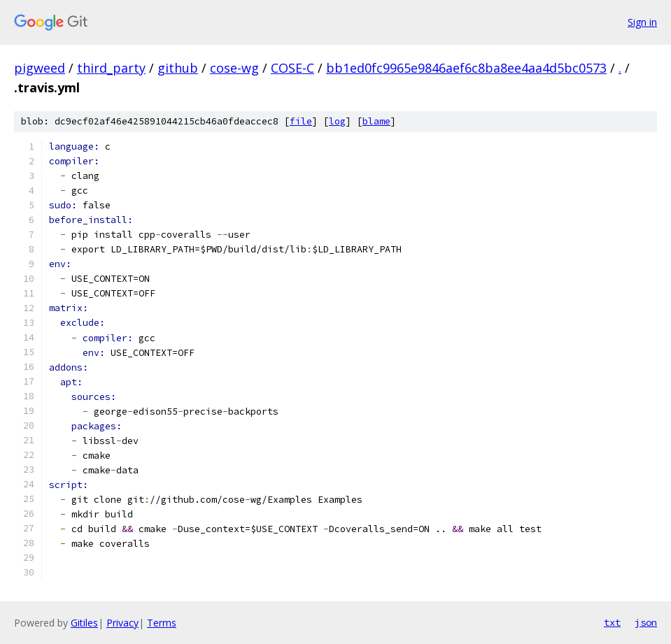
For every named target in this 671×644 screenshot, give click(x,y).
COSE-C (292, 68)
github (178, 68)
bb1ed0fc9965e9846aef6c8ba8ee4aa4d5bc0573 (466, 68)
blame (376, 121)
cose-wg (234, 68)
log (337, 121)
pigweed (40, 68)
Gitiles (84, 623)
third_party (111, 68)
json (646, 622)
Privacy (122, 623)
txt (612, 622)
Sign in (642, 22)
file (301, 121)
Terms (162, 623)
